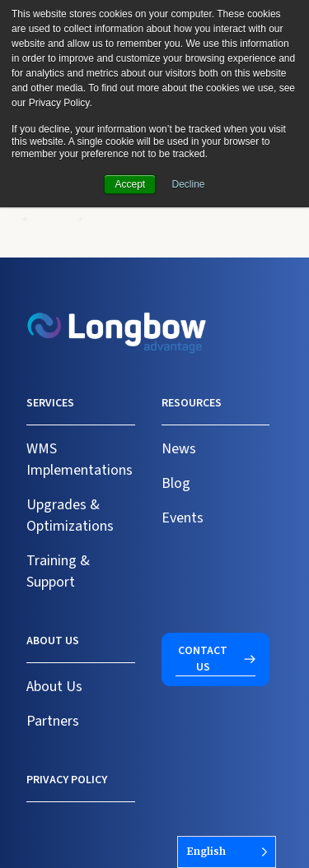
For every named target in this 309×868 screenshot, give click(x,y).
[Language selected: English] (227, 852)
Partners (53, 721)
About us (53, 641)
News (179, 449)
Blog (176, 483)
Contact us (203, 659)
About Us (54, 687)
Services (50, 403)
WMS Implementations (80, 460)
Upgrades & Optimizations (70, 515)
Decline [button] (189, 184)
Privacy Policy (67, 780)
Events (183, 518)
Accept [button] (130, 184)
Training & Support (58, 571)
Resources (192, 403)
